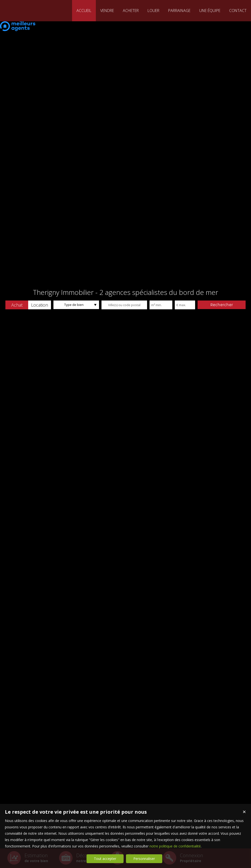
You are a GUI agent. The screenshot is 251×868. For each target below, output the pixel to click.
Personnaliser (144, 859)
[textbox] (124, 305)
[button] (17, 305)
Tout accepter (105, 859)
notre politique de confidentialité (175, 846)
